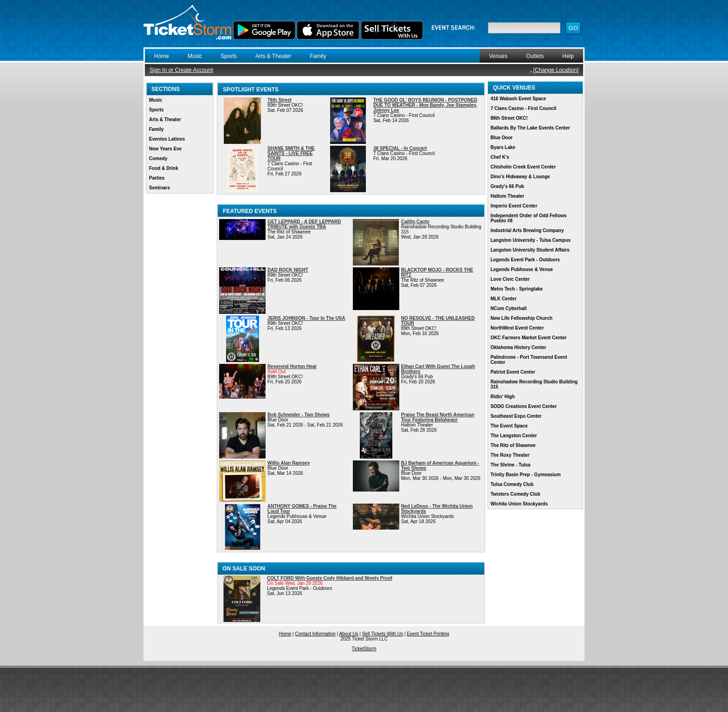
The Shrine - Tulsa (510, 465)
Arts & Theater (273, 56)
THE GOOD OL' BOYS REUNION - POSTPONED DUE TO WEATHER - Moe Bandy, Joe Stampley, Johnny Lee (425, 105)
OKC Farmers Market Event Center (528, 338)
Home (162, 56)
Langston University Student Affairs (530, 250)
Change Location (556, 70)
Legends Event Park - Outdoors (525, 260)
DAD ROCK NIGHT (288, 270)
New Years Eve (165, 149)
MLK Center (503, 299)
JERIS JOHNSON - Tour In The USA (306, 318)
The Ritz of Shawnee (513, 445)
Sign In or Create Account (181, 70)
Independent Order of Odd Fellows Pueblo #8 (528, 218)
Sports (229, 56)
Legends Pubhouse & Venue (521, 269)
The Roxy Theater (510, 455)
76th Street (279, 100)
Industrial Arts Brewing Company (527, 230)
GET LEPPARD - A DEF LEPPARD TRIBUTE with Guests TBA (304, 224)
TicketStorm (364, 649)
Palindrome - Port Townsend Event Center (529, 360)
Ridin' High (502, 397)
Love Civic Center (510, 279)
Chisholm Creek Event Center (523, 167)
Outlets (535, 56)
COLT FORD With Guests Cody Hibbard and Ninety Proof (330, 578)
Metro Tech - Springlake (517, 289)
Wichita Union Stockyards (519, 504)
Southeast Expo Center (516, 416)
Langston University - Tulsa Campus (530, 240)
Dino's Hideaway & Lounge (520, 177)
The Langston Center (513, 436)
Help (568, 56)
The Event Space (509, 426)
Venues (498, 56)
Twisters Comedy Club (515, 494)
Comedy (158, 159)
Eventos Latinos (167, 139)
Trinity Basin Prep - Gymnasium (525, 475)
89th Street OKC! (509, 118)
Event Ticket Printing (428, 634)
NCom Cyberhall (508, 308)
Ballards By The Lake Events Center (530, 128)
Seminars (159, 188)
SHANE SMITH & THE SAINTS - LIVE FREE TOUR (291, 153)
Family (318, 56)
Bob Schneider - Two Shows (299, 415)
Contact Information (315, 634)
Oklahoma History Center (518, 347)
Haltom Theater (507, 196)
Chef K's (500, 157)
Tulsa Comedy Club (512, 484)
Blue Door (501, 138)
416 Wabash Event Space (518, 99)
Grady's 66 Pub (507, 186)
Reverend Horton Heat (292, 366)
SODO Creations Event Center (523, 406)
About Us (348, 634)
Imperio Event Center (514, 206)
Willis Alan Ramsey (289, 463)
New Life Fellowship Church (521, 318)
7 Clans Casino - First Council (523, 108)
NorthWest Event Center (517, 328)
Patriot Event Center (513, 372)
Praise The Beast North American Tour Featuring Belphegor (438, 417)
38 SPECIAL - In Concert (400, 148)
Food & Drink (164, 168)
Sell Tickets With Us (383, 634)
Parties (157, 178)
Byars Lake (503, 147)
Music (195, 56)
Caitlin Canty (415, 222)
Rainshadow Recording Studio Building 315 (534, 384)
